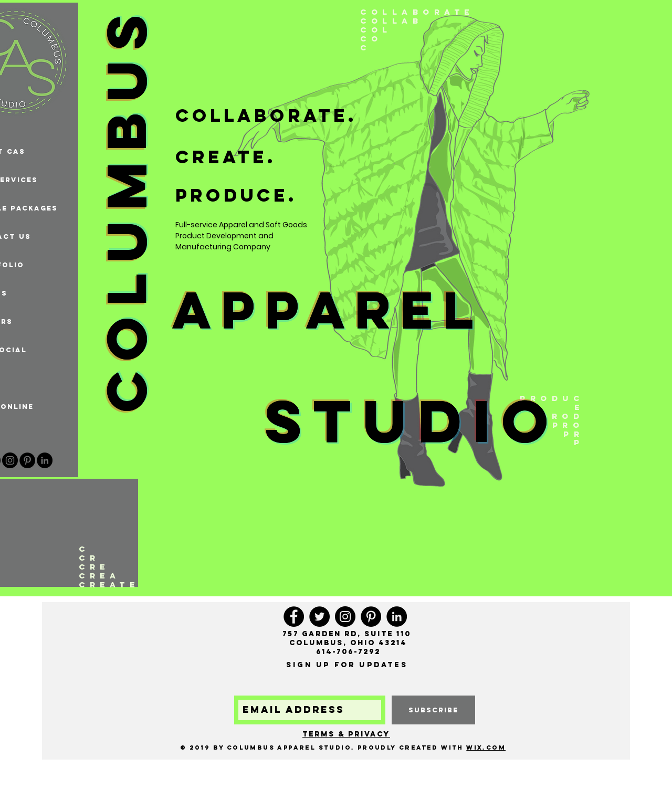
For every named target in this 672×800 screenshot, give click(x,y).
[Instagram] (10, 460)
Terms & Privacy (346, 734)
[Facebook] (294, 617)
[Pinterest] (27, 460)
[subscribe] (433, 710)
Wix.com (486, 748)
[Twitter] (319, 617)
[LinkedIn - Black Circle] (45, 460)
